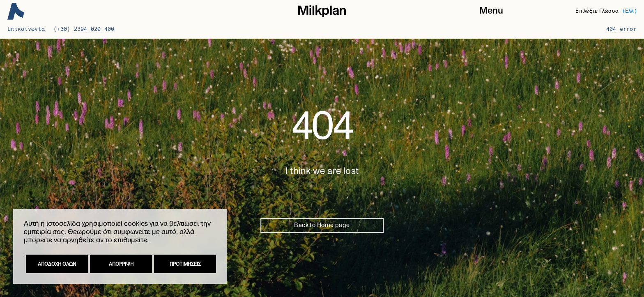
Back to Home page (322, 225)
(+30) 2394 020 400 (84, 29)
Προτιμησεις (185, 264)
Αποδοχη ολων (57, 264)
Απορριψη (121, 264)
